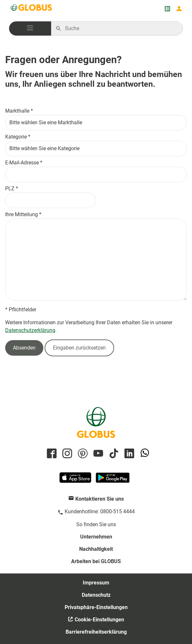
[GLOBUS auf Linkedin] (128, 454)
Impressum (96, 583)
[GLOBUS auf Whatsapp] (144, 454)
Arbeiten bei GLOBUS (96, 561)
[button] (30, 28)
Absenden (24, 348)
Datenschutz (96, 595)
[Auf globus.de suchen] (120, 28)
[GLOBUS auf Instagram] (66, 454)
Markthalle (17, 111)
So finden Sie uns (96, 524)
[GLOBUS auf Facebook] (51, 454)
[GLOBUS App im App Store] (76, 480)
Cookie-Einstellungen (99, 620)
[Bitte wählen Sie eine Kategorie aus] (96, 149)
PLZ (10, 189)
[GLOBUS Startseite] (32, 9)
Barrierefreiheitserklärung (96, 632)
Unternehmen (96, 537)
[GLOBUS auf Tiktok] (113, 454)
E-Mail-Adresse (22, 163)
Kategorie (16, 137)
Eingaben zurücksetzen (79, 348)
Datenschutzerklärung (30, 330)
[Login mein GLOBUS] (179, 9)
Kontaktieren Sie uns (100, 499)
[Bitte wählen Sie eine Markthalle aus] (96, 123)
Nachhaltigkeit (96, 549)
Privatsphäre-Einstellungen (96, 607)
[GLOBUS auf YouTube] (97, 454)
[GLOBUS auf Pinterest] (82, 454)
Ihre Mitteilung (21, 214)
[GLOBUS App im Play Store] (113, 480)
